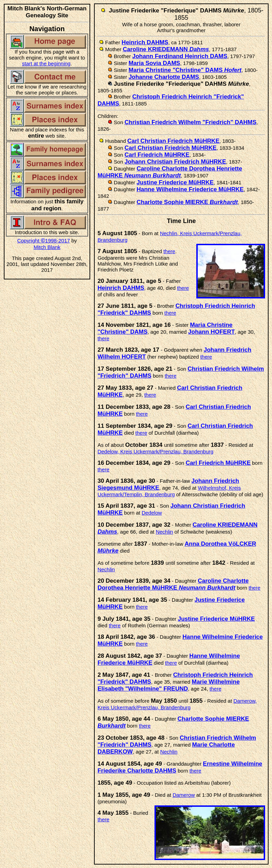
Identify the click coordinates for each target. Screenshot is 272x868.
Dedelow (152, 513)
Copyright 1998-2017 (44, 241)
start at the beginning (46, 63)
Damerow (184, 795)
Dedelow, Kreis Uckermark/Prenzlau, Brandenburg (155, 451)
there (169, 251)
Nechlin (165, 532)
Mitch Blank (47, 247)
